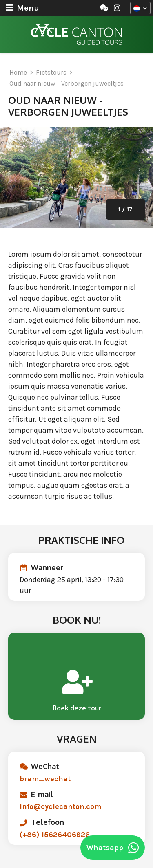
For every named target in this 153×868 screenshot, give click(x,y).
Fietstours (51, 72)
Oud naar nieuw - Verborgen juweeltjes (67, 83)
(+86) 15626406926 (55, 835)
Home (18, 72)
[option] (76, 178)
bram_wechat (45, 779)
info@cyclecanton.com (60, 806)
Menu (22, 8)
